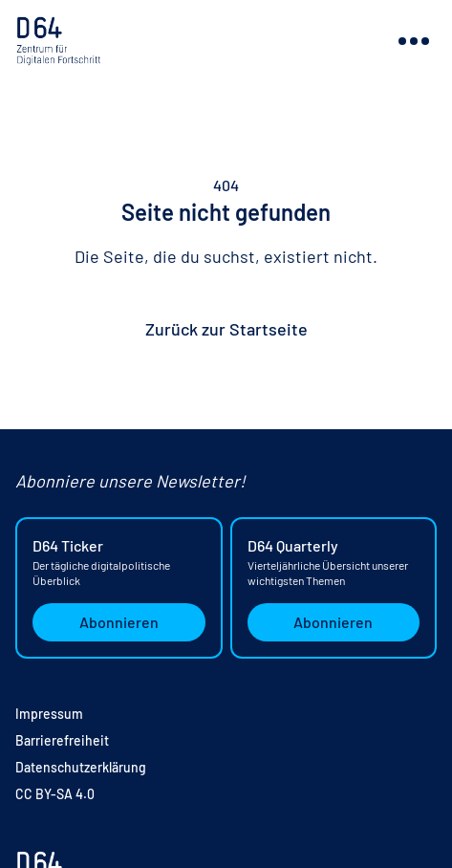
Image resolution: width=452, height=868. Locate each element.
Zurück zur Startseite (226, 329)
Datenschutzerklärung (81, 767)
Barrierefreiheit (62, 740)
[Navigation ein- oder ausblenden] (414, 41)
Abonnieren (119, 622)
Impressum (49, 714)
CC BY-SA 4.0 (55, 794)
